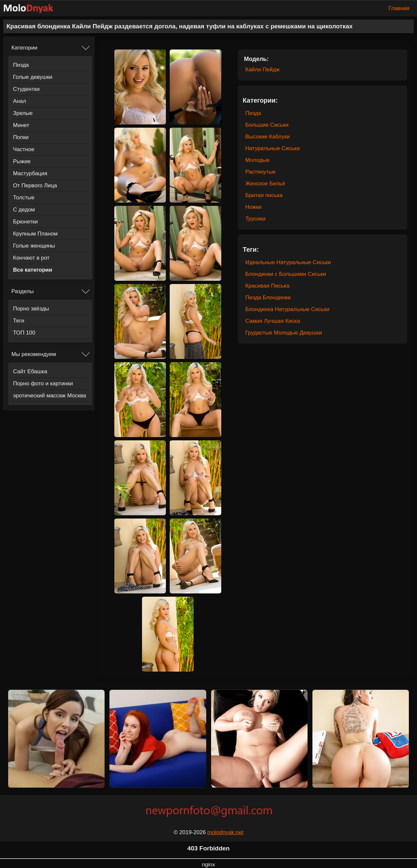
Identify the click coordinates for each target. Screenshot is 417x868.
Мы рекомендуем (34, 354)
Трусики (255, 219)
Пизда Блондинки (268, 298)
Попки (21, 137)
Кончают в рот (31, 258)
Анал (20, 101)
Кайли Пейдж (262, 70)
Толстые (24, 198)
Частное (24, 149)
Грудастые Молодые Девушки (284, 333)
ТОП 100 (24, 333)
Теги (19, 321)
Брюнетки (25, 222)
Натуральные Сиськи (273, 148)
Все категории (33, 270)
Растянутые (260, 172)
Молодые (257, 160)
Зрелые (23, 113)
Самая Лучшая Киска (273, 321)
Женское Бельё (265, 184)
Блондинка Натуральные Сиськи (287, 309)
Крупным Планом (35, 234)
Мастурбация (30, 173)
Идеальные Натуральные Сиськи (288, 262)
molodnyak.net (225, 832)
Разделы (22, 291)
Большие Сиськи (267, 125)
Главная (399, 8)
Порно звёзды (31, 309)
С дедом (24, 210)
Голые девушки (33, 77)
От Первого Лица (35, 185)
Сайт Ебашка (30, 371)
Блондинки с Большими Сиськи (286, 274)
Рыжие (22, 161)
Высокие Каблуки (268, 137)
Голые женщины (34, 246)
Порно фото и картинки (43, 384)
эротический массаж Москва (50, 396)
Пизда (21, 65)
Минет (21, 125)
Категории (24, 48)
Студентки (26, 89)
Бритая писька (264, 195)
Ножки (253, 207)
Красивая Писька (267, 286)
